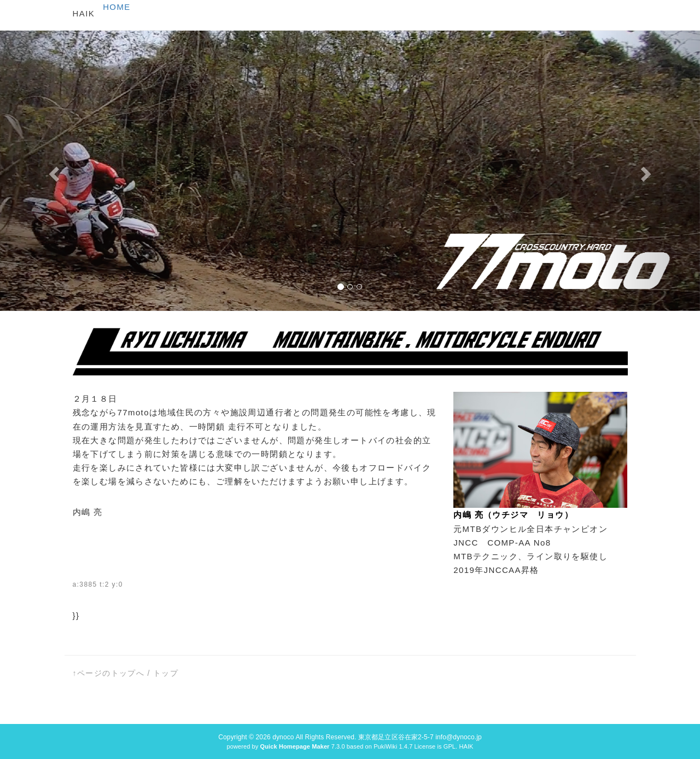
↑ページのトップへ (109, 673)
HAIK (84, 13)
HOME (117, 7)
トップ (166, 673)
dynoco (283, 737)
